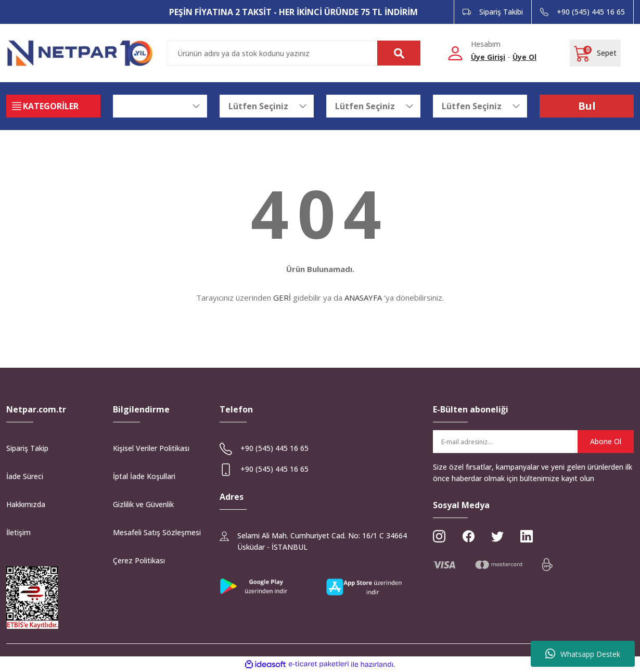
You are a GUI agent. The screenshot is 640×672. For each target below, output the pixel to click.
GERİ (282, 298)
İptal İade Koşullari (144, 476)
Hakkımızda (26, 504)
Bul (587, 106)
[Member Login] (455, 52)
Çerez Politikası (139, 560)
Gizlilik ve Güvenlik (143, 504)
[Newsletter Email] (533, 442)
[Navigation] (53, 106)
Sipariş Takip (27, 448)
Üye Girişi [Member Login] (488, 57)
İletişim (18, 532)
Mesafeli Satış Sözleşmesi (157, 532)
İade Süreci (25, 476)
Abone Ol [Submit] (606, 441)
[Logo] (80, 53)
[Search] (294, 53)
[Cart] (595, 53)
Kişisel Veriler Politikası (151, 448)
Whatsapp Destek (583, 654)
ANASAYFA (363, 298)
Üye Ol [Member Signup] (524, 57)
